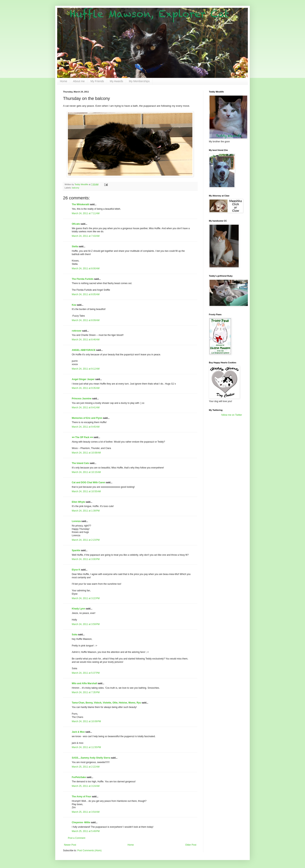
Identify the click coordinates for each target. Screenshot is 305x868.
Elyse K (76, 570)
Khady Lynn (78, 609)
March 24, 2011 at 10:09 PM (86, 721)
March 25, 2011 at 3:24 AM (86, 786)
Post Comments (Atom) (89, 850)
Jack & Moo (78, 732)
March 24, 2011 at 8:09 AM (86, 320)
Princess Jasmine (82, 399)
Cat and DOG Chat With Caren (88, 482)
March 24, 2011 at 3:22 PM (86, 598)
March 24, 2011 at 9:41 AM (86, 408)
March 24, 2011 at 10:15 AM (86, 472)
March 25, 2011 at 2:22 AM (86, 767)
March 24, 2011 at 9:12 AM (86, 369)
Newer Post (70, 845)
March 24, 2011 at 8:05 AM (86, 294)
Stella (75, 246)
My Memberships (139, 81)
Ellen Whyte (78, 502)
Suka (75, 635)
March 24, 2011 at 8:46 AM (86, 340)
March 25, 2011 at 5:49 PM (86, 831)
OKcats (76, 224)
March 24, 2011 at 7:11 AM (86, 213)
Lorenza (76, 521)
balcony (76, 188)
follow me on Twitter (232, 415)
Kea (74, 305)
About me (79, 81)
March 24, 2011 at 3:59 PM (86, 624)
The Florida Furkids (83, 279)
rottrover (77, 331)
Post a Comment (77, 838)
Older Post (191, 845)
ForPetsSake (79, 777)
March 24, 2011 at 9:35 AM (86, 388)
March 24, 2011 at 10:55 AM (86, 491)
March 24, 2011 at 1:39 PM (86, 511)
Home (64, 81)
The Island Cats (80, 463)
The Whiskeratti (80, 204)
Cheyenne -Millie (81, 822)
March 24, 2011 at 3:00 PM (86, 559)
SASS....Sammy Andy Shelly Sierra (91, 758)
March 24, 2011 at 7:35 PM (86, 692)
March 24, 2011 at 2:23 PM (86, 540)
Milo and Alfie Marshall (84, 683)
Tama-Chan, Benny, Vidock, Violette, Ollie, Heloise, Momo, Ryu (106, 703)
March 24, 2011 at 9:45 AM (86, 427)
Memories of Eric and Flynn (87, 418)
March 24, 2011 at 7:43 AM (86, 236)
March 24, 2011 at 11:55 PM (86, 747)
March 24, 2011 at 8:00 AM (86, 268)
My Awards (117, 81)
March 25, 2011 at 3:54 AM (86, 812)
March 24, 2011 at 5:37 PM (86, 673)
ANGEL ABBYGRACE (84, 350)
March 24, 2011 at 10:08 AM (86, 453)
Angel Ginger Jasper (83, 379)
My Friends (97, 81)
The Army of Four (82, 797)
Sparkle (76, 550)
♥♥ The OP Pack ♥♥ (82, 437)
